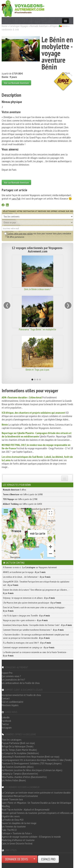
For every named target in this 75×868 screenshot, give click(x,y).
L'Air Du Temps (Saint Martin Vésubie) (19, 750)
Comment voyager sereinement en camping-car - (29, 647)
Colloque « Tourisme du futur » (17, 833)
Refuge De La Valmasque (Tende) (18, 746)
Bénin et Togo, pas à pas (37, 370)
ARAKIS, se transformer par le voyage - (24, 572)
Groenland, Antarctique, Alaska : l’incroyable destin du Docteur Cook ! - (37, 625)
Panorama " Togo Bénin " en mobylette (37, 329)
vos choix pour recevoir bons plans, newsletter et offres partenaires (38, 235)
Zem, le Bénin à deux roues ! (37, 289)
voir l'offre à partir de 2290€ (20, 499)
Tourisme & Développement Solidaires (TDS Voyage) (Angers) (32, 763)
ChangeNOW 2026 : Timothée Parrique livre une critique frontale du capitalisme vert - (36, 583)
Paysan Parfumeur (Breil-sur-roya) (18, 743)
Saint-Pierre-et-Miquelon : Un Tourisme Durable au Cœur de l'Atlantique (36, 803)
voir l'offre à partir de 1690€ (23, 494)
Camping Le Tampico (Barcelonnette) (20, 773)
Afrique (53, 26)
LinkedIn (6, 717)
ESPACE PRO (48, 859)
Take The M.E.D (9, 830)
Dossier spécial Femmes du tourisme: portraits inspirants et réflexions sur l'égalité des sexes (37, 815)
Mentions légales (10, 705)
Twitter (5, 724)
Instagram (7, 728)
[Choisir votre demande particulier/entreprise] (34, 859)
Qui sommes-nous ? (11, 676)
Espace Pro (7, 673)
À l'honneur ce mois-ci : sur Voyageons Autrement (30, 567)
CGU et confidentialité (12, 702)
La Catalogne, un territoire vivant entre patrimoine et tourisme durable (36, 792)
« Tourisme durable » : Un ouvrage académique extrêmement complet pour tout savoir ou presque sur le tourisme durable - (36, 636)
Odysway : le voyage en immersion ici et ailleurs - (29, 598)
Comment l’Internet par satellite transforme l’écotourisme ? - (33, 630)
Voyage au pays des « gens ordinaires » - (25, 620)
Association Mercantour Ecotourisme (20, 796)
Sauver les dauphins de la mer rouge (19, 823)
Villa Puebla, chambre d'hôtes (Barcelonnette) (24, 777)
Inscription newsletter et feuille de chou (21, 695)
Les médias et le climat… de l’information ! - (27, 577)
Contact (6, 698)
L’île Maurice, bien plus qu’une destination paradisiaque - (32, 603)
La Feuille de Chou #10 (12, 820)
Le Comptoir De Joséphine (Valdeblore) (20, 753)
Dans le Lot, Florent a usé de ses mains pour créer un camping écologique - (34, 609)
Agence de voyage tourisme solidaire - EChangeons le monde (31, 837)
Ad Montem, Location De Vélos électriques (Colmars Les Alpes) (32, 770)
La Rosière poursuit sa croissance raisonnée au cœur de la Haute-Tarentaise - (35, 654)
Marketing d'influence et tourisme (18, 840)
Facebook (6, 721)
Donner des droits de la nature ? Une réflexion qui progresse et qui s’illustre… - (36, 591)
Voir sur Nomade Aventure (16, 83)
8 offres (14, 490)
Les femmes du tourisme (14, 826)
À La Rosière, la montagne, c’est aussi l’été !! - (27, 643)
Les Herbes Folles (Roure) (14, 780)
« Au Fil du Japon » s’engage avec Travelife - (26, 616)
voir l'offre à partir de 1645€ (22, 504)
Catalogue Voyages (19, 26)
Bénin (65, 26)
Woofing (6, 806)
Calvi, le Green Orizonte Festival (17, 843)
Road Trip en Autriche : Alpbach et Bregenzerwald (26, 809)
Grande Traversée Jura (12, 799)
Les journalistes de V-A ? (13, 680)
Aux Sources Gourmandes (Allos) (18, 767)
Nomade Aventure (39, 26)
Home (5, 26)
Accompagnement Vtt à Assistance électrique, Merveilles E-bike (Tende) (37, 760)
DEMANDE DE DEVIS (17, 859)
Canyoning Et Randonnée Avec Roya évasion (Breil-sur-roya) (31, 757)
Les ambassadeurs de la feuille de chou (21, 683)
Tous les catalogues (12, 740)
